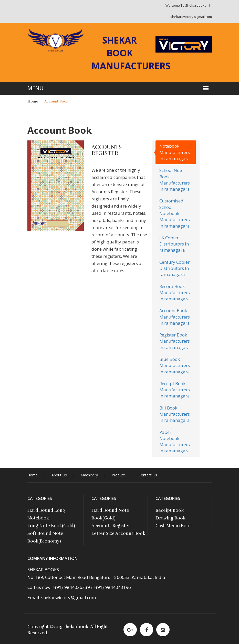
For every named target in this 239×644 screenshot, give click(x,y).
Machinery (89, 475)
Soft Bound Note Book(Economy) (45, 537)
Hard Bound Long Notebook (46, 514)
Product (118, 475)
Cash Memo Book (174, 526)
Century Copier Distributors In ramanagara (174, 268)
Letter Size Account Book (118, 533)
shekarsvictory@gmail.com (191, 17)
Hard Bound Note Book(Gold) (110, 514)
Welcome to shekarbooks (186, 5)
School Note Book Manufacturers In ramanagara (175, 180)
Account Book (56, 101)
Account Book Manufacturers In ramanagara (175, 317)
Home (33, 101)
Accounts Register (111, 526)
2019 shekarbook (71, 627)
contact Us (148, 475)
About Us (59, 475)
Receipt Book (170, 510)
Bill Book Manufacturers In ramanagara (175, 414)
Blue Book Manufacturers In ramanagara (175, 365)
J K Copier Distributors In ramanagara (174, 244)
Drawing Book (170, 518)
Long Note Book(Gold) (51, 526)
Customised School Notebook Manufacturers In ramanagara (175, 213)
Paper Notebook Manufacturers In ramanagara (175, 442)
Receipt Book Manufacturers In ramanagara (175, 390)
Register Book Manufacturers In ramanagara (175, 341)
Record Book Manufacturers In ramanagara (175, 293)
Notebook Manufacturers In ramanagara (175, 152)
